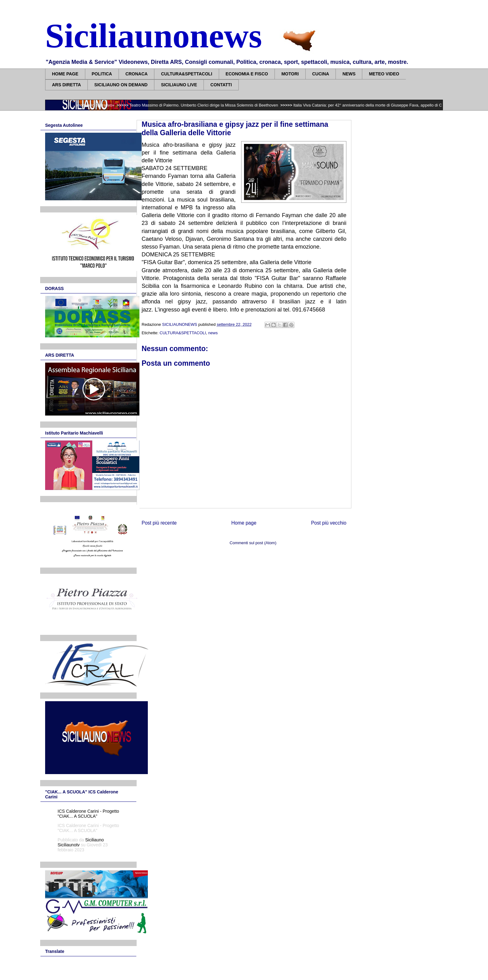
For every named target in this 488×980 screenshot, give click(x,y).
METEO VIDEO (384, 74)
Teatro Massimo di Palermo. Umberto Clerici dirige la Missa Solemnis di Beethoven (210, 105)
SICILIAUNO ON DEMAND (121, 85)
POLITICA (102, 74)
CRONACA (137, 74)
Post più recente (159, 523)
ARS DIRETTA (66, 85)
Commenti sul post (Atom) (253, 543)
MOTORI (290, 74)
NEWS (349, 74)
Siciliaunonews (154, 36)
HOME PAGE (65, 74)
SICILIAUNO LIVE (179, 85)
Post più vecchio (329, 523)
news (213, 333)
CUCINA (321, 74)
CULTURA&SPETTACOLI (186, 74)
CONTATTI (221, 85)
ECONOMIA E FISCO (247, 74)
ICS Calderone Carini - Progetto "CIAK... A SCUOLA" (88, 814)
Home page (244, 523)
